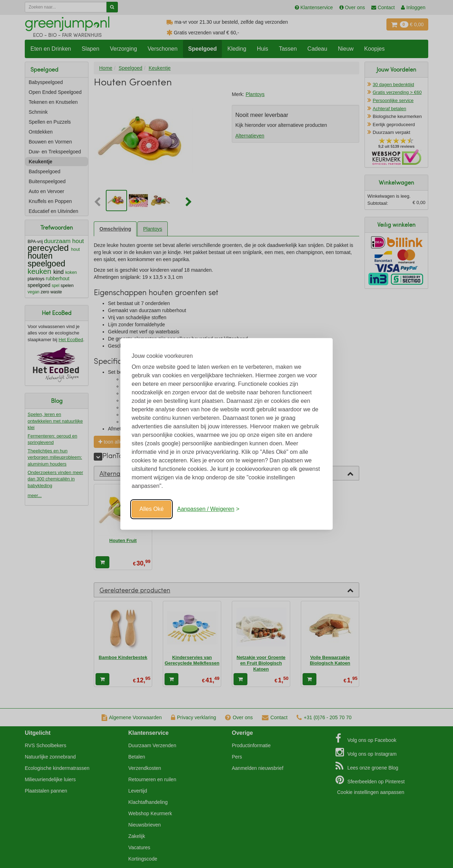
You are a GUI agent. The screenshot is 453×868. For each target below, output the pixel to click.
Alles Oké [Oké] (151, 509)
